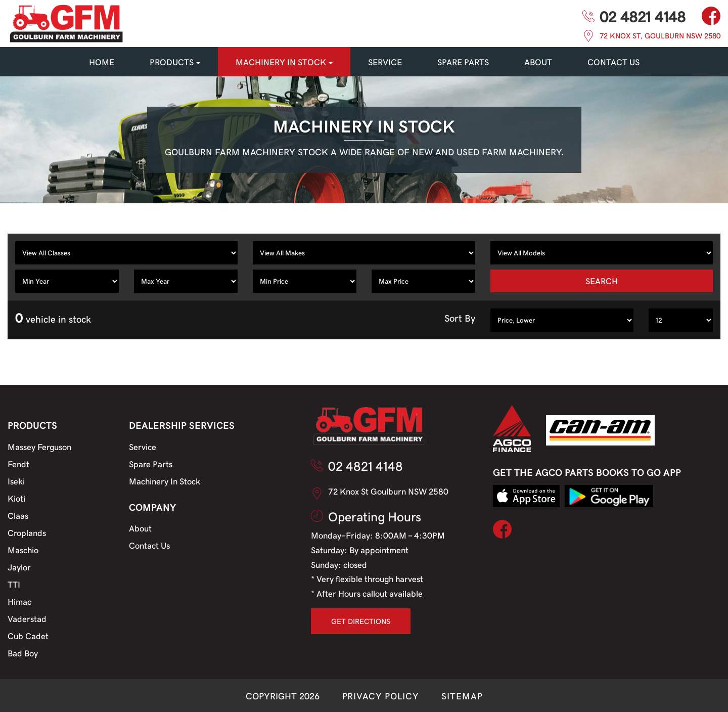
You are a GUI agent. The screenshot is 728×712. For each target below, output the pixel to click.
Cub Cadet (28, 636)
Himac (19, 601)
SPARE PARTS (463, 62)
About (538, 62)
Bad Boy (23, 653)
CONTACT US (613, 62)
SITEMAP (462, 696)
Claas (18, 515)
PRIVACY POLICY (381, 696)
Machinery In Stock (165, 481)
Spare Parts (151, 464)
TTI (14, 584)
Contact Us (149, 545)
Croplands (27, 532)
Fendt (18, 464)
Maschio (23, 550)
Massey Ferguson (39, 447)
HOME (102, 62)
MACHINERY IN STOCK (284, 62)
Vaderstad (27, 618)
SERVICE (385, 62)
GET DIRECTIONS (361, 621)
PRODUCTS (175, 62)
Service (143, 447)
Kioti (16, 498)
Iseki (16, 481)
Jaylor (19, 567)
